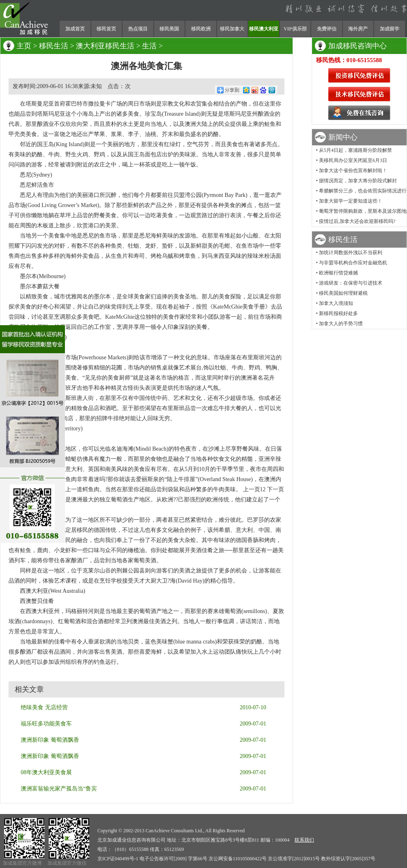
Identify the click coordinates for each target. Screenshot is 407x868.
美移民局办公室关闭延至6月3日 (353, 160)
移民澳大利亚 (264, 29)
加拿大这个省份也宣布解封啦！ (353, 171)
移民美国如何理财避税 (343, 293)
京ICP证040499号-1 (118, 859)
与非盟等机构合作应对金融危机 (353, 263)
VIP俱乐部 (295, 29)
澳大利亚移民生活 (105, 46)
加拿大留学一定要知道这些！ (351, 201)
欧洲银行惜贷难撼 (338, 273)
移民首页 (106, 29)
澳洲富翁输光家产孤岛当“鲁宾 (59, 789)
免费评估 (327, 29)
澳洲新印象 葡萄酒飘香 (50, 740)
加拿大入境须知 (336, 303)
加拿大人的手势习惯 (341, 324)
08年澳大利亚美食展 (46, 772)
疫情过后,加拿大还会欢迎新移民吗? (357, 221)
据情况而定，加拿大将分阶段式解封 (358, 181)
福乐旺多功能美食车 (46, 724)
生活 (149, 46)
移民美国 (169, 29)
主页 (24, 46)
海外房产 (358, 29)
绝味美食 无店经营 (44, 707)
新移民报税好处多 (338, 313)
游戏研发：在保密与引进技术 (351, 283)
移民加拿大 (232, 29)
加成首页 (75, 29)
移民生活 (54, 46)
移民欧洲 (201, 29)
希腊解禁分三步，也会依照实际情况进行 (363, 191)
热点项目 (138, 29)
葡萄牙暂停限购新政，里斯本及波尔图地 (363, 211)
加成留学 (390, 29)
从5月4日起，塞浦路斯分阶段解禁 (355, 150)
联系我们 (304, 840)
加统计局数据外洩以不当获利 (351, 253)
